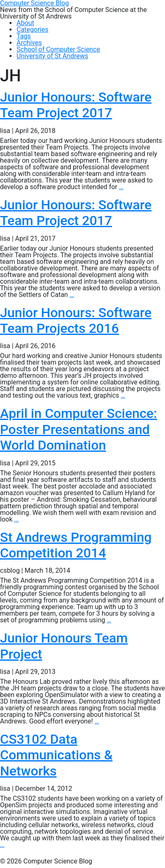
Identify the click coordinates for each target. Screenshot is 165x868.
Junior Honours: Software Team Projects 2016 (76, 320)
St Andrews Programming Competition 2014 (76, 545)
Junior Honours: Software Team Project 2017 (76, 105)
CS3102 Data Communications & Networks (56, 755)
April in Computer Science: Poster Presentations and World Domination (79, 429)
